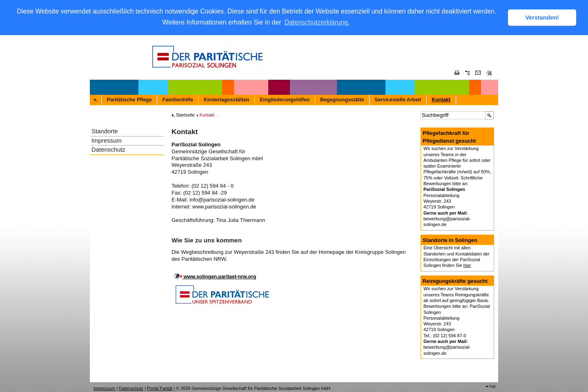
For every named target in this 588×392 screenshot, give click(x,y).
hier (467, 265)
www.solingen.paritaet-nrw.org (219, 276)
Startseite (185, 114)
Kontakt (441, 99)
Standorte (105, 131)
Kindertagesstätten (227, 99)
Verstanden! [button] (542, 18)
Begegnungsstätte (342, 99)
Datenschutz (108, 149)
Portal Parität (160, 388)
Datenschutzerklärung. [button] (317, 22)
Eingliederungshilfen (285, 99)
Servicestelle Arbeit (398, 99)
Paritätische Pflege (129, 99)
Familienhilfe (178, 99)
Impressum (107, 140)
